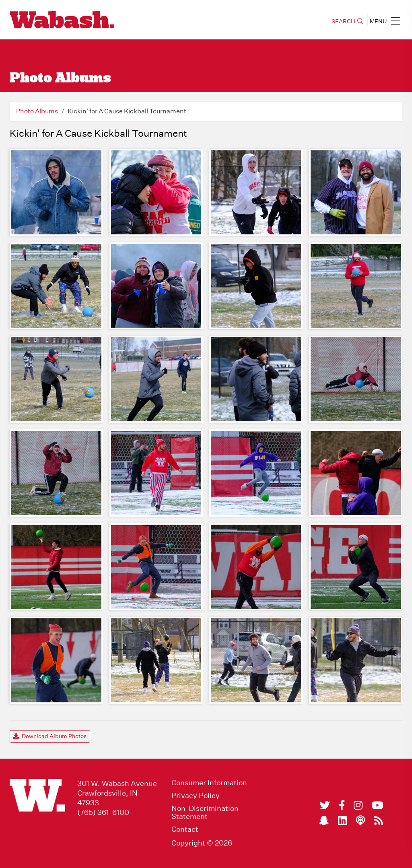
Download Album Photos (50, 736)
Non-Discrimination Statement (205, 813)
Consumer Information (209, 783)
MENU (385, 21)
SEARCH (347, 21)
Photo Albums (37, 111)
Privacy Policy (196, 796)
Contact (185, 829)
